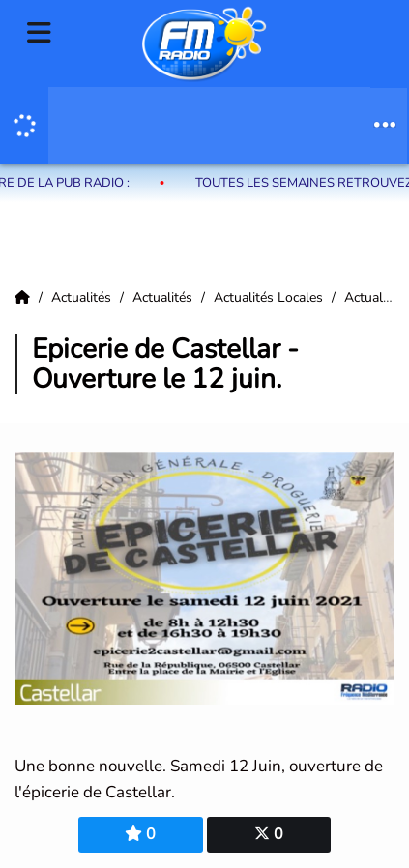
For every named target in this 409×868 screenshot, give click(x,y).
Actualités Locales (270, 297)
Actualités (83, 297)
